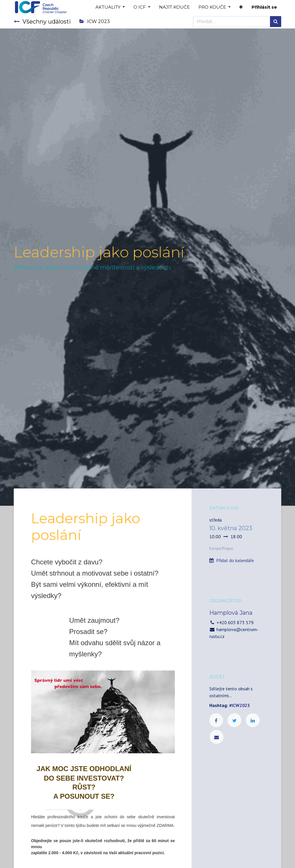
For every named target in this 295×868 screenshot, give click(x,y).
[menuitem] (174, 7)
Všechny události (42, 22)
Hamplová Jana (231, 613)
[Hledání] (276, 22)
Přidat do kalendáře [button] (235, 560)
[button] (241, 7)
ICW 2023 (95, 21)
